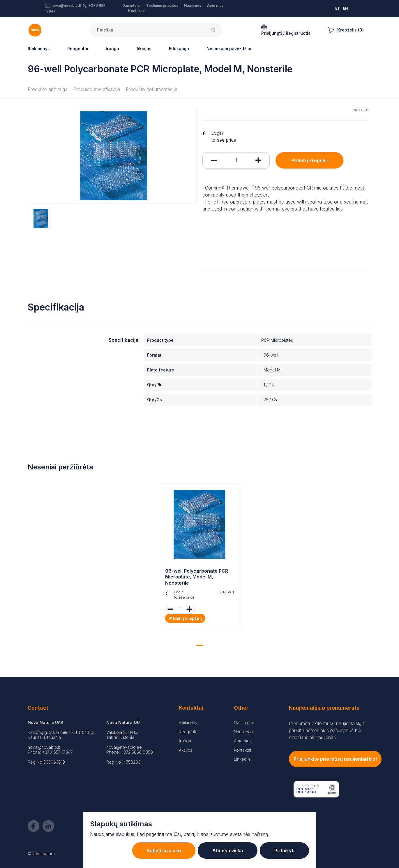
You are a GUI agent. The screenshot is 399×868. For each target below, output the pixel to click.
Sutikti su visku (164, 851)
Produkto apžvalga (48, 89)
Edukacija (179, 49)
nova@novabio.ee (124, 747)
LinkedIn (242, 759)
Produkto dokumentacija (152, 89)
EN (345, 8)
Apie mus (215, 5)
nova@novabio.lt (66, 5)
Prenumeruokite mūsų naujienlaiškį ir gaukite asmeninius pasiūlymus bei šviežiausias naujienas (327, 730)
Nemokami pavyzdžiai (229, 49)
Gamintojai (131, 5)
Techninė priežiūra (162, 5)
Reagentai (78, 49)
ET (338, 8)
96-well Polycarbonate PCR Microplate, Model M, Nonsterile (197, 577)
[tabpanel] (199, 558)
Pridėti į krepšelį (309, 160)
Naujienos (193, 5)
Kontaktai (136, 11)
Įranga (112, 49)
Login (217, 133)
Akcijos (144, 49)
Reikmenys (39, 49)
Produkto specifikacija (97, 89)
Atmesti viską (228, 851)
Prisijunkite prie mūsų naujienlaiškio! (335, 759)
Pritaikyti (284, 851)
